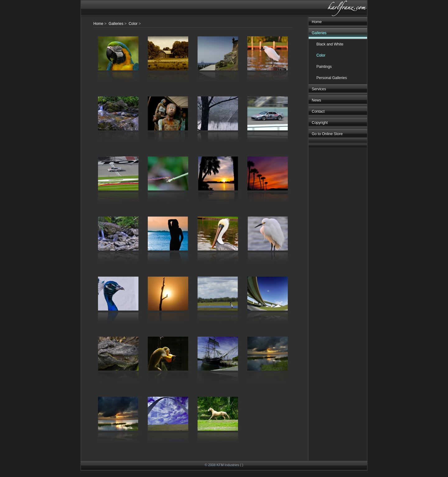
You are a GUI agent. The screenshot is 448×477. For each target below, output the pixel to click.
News (316, 100)
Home (317, 22)
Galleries (319, 33)
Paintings (324, 67)
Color (321, 55)
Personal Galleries (332, 78)
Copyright (320, 123)
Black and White (330, 44)
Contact (318, 111)
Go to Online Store (327, 134)
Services (319, 89)
